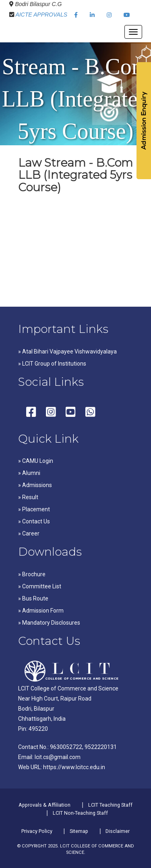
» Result (28, 497)
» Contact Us (34, 521)
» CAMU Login (36, 461)
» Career (29, 533)
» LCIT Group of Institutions (52, 364)
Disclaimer (118, 831)
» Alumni (29, 473)
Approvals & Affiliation (44, 805)
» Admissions (35, 485)
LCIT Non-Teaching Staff (80, 813)
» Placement (34, 509)
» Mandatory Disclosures (49, 623)
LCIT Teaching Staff (110, 805)
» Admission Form (41, 611)
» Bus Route (33, 598)
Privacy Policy (37, 831)
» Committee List (40, 586)
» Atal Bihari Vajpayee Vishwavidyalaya (67, 351)
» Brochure (32, 574)
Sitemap (79, 831)
